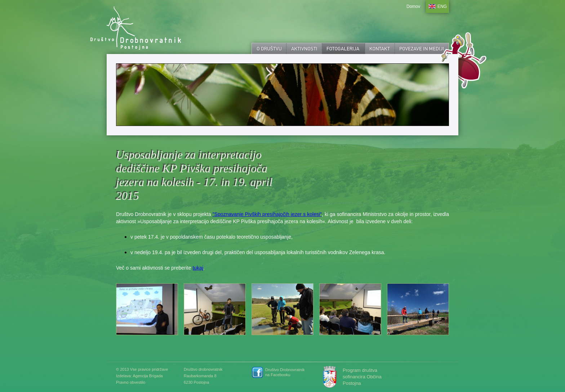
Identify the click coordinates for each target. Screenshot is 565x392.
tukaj (198, 268)
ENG (442, 6)
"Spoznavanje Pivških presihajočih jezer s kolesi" (267, 214)
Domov (413, 6)
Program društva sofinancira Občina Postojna (362, 377)
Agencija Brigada (148, 376)
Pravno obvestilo (131, 382)
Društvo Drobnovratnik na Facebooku (285, 372)
